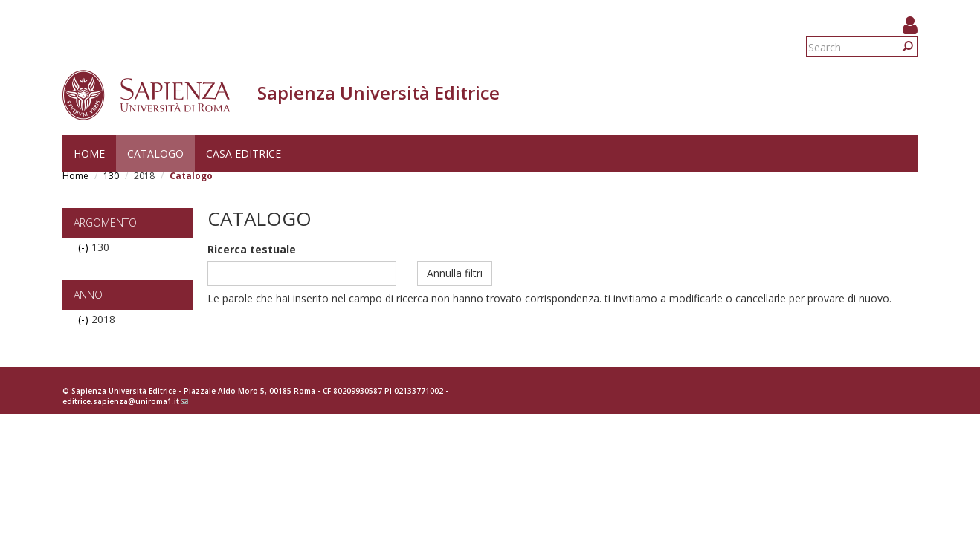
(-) (85, 247)
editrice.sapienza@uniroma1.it (125, 401)
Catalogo (155, 153)
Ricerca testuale (252, 249)
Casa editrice (244, 153)
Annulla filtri (455, 273)
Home (89, 153)
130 (111, 176)
